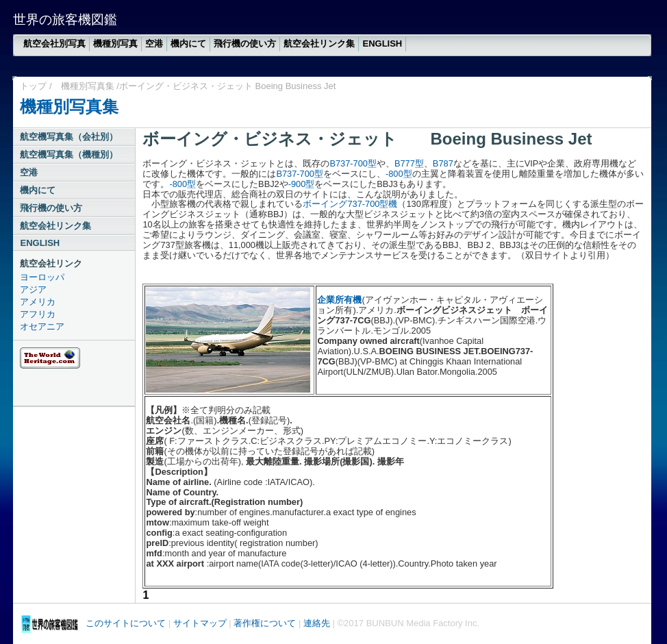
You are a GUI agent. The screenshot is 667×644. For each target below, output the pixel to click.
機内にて (188, 44)
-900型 (302, 184)
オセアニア (42, 326)
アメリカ (38, 302)
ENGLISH (382, 44)
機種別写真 (115, 44)
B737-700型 (353, 163)
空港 (154, 44)
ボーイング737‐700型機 (350, 204)
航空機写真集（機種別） (69, 154)
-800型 (399, 174)
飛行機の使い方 (245, 44)
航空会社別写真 (54, 44)
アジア (33, 289)
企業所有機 (339, 300)
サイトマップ (200, 623)
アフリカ (38, 314)
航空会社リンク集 (319, 44)
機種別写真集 (88, 86)
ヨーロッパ (42, 277)
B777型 (409, 163)
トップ (33, 86)
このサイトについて (126, 623)
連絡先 (317, 623)
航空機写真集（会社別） (69, 137)
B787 (443, 163)
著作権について (265, 623)
